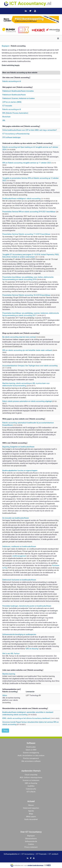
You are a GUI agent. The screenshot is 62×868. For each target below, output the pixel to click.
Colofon (31, 844)
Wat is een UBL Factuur (11, 654)
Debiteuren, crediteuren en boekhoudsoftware (19, 547)
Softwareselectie (31, 841)
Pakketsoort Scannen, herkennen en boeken (19, 98)
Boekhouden (31, 747)
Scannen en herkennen (31, 780)
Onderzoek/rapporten (31, 808)
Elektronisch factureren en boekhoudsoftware (19, 580)
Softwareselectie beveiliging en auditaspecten (19, 634)
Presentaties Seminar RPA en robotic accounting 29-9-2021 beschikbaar (29, 212)
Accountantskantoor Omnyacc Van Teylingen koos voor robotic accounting (30, 366)
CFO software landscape (11, 137)
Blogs (31, 814)
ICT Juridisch (53, 854)
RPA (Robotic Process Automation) (15, 113)
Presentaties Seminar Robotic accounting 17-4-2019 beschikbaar (26, 234)
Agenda (31, 811)
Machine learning (9, 674)
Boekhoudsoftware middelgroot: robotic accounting (21, 199)
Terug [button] (5, 731)
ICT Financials (41, 854)
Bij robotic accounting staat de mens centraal (19, 337)
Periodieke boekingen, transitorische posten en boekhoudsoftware (27, 606)
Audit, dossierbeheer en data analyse (31, 755)
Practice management (31, 758)
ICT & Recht (31, 792)
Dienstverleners (31, 838)
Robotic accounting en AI (12, 81)
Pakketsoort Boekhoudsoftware (14, 95)
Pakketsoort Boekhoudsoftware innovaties (18, 91)
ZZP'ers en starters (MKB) (12, 102)
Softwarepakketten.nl (12, 854)
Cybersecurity (31, 789)
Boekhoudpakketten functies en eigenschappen (20, 471)
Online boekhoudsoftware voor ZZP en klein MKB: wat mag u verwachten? (30, 130)
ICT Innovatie (7, 106)
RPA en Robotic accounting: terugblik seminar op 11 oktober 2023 (27, 163)
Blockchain (6, 117)
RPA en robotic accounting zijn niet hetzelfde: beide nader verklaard (27, 350)
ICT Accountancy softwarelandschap (16, 134)
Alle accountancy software (31, 761)
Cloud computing (31, 775)
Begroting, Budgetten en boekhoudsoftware (18, 447)
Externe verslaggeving (31, 753)
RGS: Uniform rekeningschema (31, 777)
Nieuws (31, 805)
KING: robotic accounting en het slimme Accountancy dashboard (26, 718)
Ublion (5, 695)
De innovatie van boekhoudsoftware (16, 518)
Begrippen (6, 46)
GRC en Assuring (32, 649)
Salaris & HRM (31, 750)
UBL (4, 120)
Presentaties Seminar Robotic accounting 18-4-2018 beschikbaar (26, 295)
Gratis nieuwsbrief (31, 819)
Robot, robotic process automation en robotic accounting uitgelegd (27, 401)
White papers (31, 816)
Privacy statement (31, 847)
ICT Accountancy (28, 854)
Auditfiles (31, 786)
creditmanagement (19, 556)
